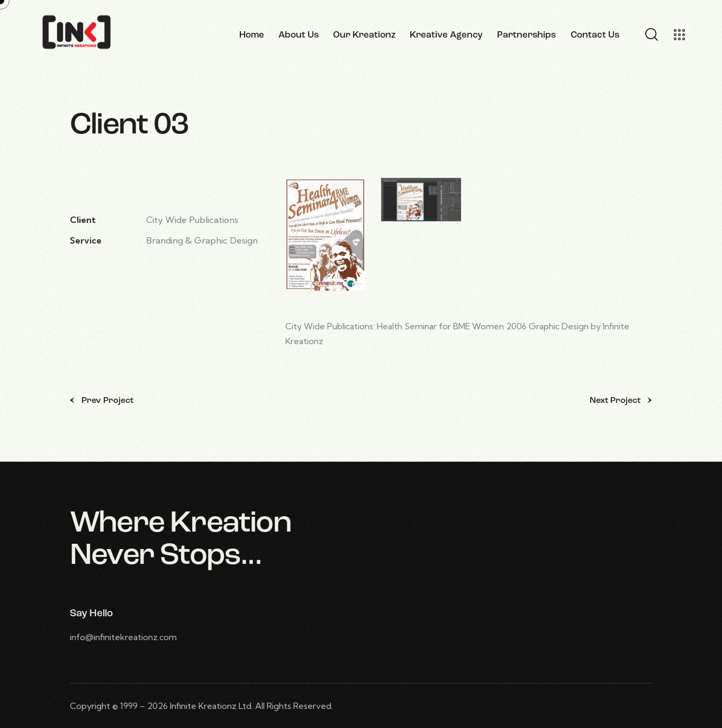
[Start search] (651, 35)
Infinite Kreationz (203, 706)
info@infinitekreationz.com (123, 637)
